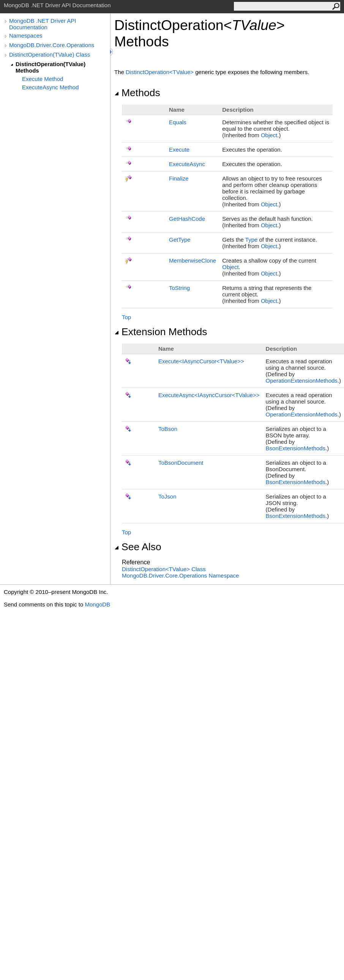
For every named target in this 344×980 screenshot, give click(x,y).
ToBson (168, 429)
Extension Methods (161, 332)
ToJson (167, 496)
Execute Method (43, 79)
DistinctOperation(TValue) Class (50, 55)
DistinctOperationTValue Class (164, 569)
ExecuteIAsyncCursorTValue (201, 361)
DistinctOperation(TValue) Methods (50, 67)
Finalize (179, 178)
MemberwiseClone (193, 260)
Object (269, 135)
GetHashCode (187, 219)
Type (252, 240)
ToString (179, 288)
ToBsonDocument (181, 463)
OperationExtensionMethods (302, 381)
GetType (180, 240)
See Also (138, 547)
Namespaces (26, 36)
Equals (178, 122)
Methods (137, 93)
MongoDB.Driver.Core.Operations (52, 45)
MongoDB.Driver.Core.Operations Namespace (180, 575)
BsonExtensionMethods (296, 448)
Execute (179, 150)
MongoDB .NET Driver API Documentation (43, 24)
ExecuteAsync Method (50, 87)
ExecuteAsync (187, 164)
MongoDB (97, 604)
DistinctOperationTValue (160, 72)
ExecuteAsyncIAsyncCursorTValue (209, 395)
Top (126, 317)
